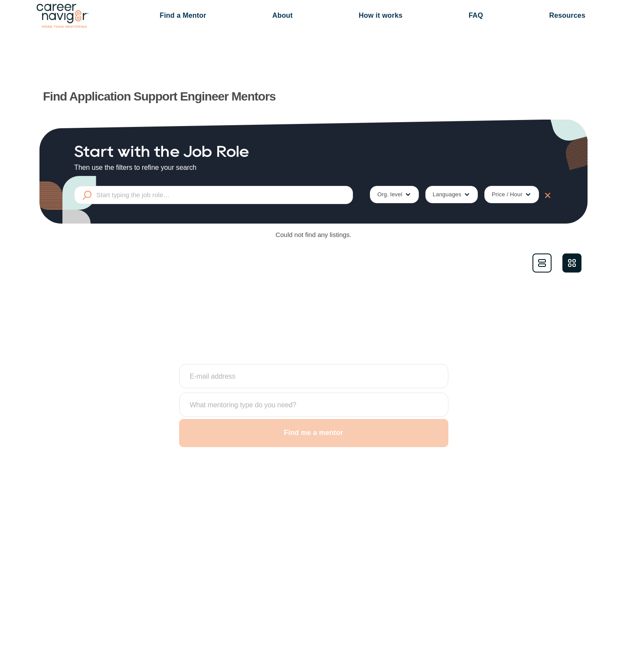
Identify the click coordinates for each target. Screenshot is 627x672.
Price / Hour (512, 195)
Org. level (394, 195)
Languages (452, 195)
